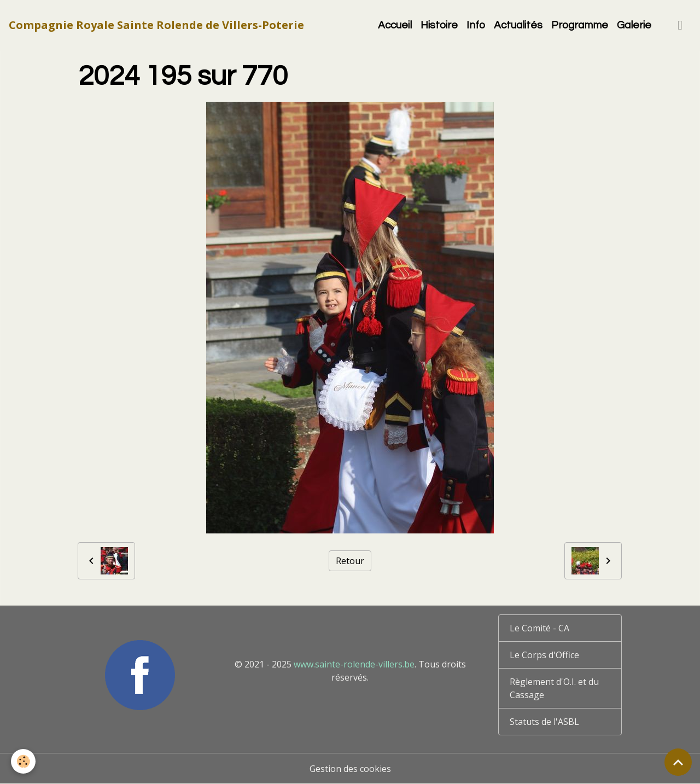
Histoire (439, 25)
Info (476, 25)
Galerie (634, 25)
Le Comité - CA (539, 628)
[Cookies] (23, 761)
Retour (350, 561)
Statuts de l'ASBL (544, 722)
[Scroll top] (678, 762)
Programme (580, 25)
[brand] (156, 25)
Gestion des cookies (350, 769)
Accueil (395, 25)
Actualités (518, 25)
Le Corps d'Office (544, 655)
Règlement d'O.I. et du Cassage (554, 688)
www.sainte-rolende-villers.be (354, 664)
